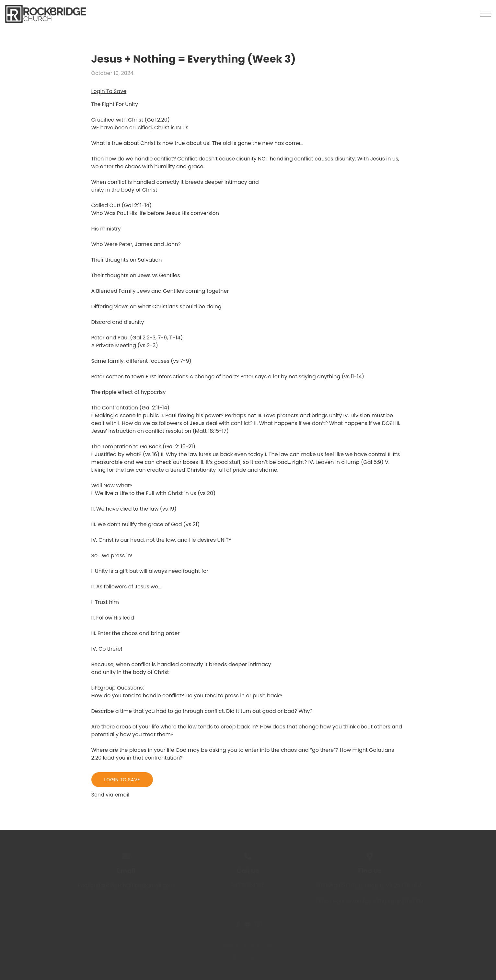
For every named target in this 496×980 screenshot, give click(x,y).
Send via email (110, 795)
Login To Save (109, 91)
